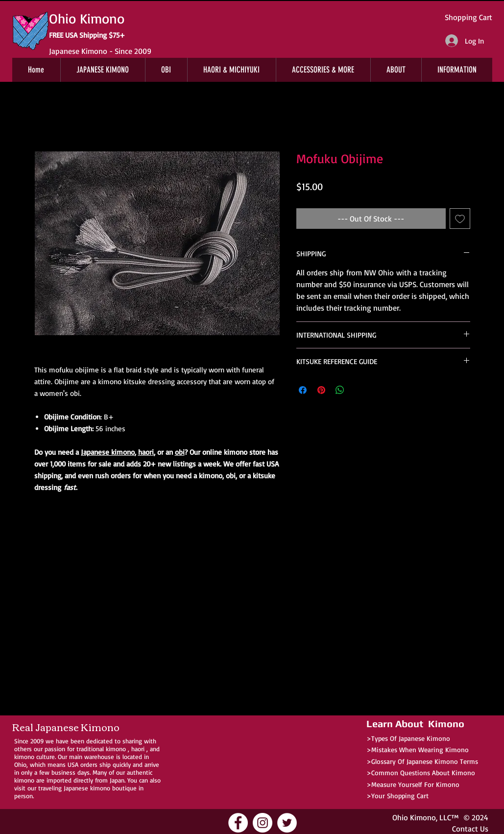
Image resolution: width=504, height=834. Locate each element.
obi (180, 452)
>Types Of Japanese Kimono (408, 738)
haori (146, 452)
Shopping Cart (468, 17)
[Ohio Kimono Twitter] (287, 823)
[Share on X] (359, 390)
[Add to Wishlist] (460, 219)
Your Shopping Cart (400, 796)
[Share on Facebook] (303, 390)
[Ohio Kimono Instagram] (263, 823)
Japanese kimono (108, 452)
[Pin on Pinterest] (321, 390)
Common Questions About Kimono (423, 773)
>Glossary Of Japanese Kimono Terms (422, 761)
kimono (116, 749)
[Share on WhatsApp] (340, 390)
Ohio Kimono (414, 817)
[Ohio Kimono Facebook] (238, 823)
